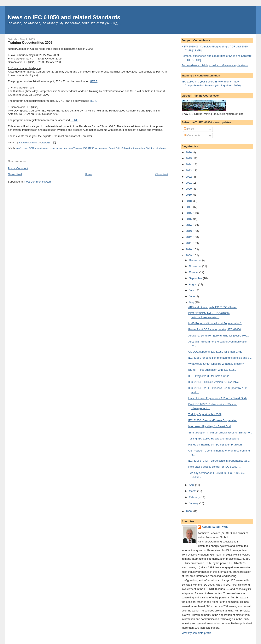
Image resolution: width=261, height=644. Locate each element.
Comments (192, 135)
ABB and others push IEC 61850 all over (212, 307)
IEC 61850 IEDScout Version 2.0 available (214, 382)
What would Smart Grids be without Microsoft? (216, 364)
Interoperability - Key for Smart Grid (209, 426)
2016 (189, 213)
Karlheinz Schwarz (215, 527)
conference (22, 148)
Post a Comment (18, 168)
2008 (189, 511)
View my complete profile (197, 633)
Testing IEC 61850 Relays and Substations (214, 439)
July (192, 290)
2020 (189, 189)
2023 (189, 170)
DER (31, 148)
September (196, 278)
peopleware (101, 148)
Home (89, 174)
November (196, 266)
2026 (189, 152)
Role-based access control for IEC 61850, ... (215, 467)
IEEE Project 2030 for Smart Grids (209, 376)
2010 (189, 249)
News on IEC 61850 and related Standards (64, 17)
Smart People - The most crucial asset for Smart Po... (220, 433)
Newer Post (15, 174)
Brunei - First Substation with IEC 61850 (212, 370)
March (193, 491)
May (192, 302)
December (196, 260)
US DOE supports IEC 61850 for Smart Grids (215, 352)
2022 (189, 177)
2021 (189, 183)
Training (150, 148)
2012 (189, 237)
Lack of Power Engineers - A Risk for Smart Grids (218, 398)
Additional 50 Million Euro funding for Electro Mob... (219, 336)
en (60, 148)
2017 (189, 207)
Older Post (162, 174)
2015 (189, 219)
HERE (94, 81)
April (192, 485)
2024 (189, 164)
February (195, 497)
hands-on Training (72, 148)
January (194, 503)
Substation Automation (133, 148)
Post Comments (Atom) (38, 182)
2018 (189, 201)
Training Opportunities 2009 (205, 414)
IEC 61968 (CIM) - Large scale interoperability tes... (219, 461)
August (193, 284)
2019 (189, 195)
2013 (189, 231)
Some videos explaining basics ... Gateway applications (215, 65)
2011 (189, 243)
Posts (189, 129)
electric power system (47, 148)
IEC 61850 (89, 148)
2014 (189, 225)
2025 (189, 158)
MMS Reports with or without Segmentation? (215, 323)
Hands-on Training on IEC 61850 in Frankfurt (215, 445)
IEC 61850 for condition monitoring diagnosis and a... (220, 358)
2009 (189, 255)
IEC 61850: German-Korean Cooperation (213, 420)
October (194, 272)
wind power (162, 148)
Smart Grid (114, 148)
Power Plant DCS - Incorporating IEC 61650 (215, 329)
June (192, 296)
